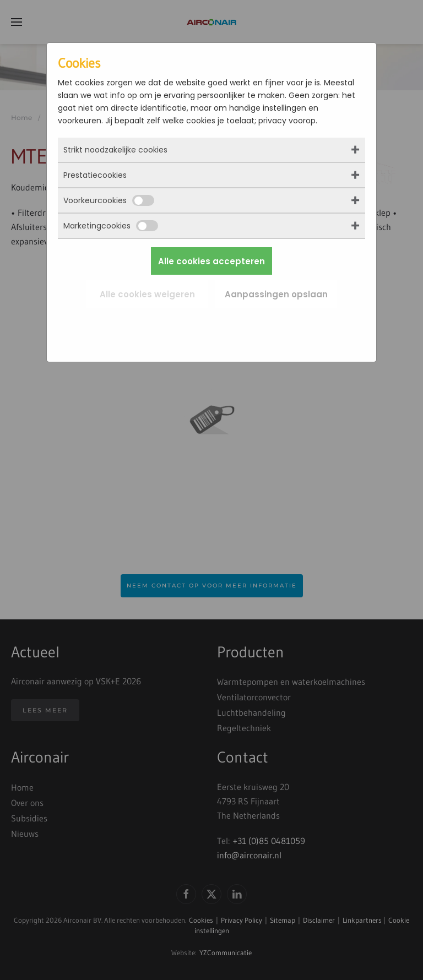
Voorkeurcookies (109, 200)
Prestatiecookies (95, 175)
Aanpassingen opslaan (276, 294)
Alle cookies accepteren (211, 261)
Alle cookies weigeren (147, 294)
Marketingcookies (111, 226)
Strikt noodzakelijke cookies (115, 150)
